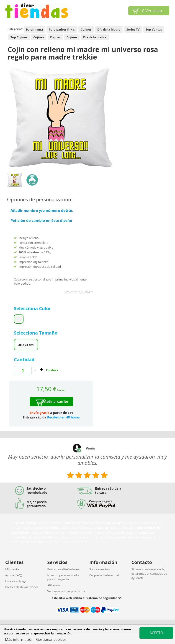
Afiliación (54, 585)
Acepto (156, 633)
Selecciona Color (33, 308)
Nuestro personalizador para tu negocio (64, 577)
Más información (20, 639)
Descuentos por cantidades (66, 601)
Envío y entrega (16, 581)
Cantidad (24, 360)
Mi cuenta (12, 569)
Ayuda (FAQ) (14, 575)
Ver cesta (152, 11)
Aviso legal (97, 581)
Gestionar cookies (51, 639)
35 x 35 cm (26, 345)
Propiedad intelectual (104, 575)
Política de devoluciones (22, 587)
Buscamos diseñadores (63, 569)
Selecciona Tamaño (36, 333)
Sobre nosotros (100, 569)
